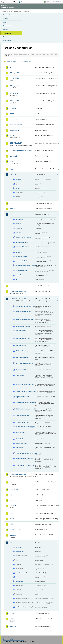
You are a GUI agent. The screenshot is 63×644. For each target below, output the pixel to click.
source (18, 188)
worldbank (14, 626)
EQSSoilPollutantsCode (23, 397)
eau (17, 560)
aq (11, 67)
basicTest (19, 548)
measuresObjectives (22, 247)
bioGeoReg (19, 219)
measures (19, 233)
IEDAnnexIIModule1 (18, 291)
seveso (13, 535)
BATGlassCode (21, 345)
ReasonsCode (20, 432)
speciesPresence (21, 271)
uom (12, 613)
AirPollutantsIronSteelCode (25, 320)
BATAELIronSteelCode (23, 339)
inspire (13, 482)
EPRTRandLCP (16, 143)
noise (12, 524)
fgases (13, 169)
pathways (19, 252)
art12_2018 (14, 78)
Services (5, 37)
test (12, 543)
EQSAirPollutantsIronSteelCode (25, 391)
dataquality (14, 130)
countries (19, 229)
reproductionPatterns (23, 261)
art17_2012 (14, 93)
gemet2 (13, 174)
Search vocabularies (12, 62)
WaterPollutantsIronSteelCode (25, 465)
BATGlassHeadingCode (23, 351)
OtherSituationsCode (23, 416)
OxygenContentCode (23, 422)
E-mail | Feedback (8, 638)
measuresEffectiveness (23, 237)
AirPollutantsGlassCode (24, 312)
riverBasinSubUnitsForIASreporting (25, 265)
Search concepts (26, 62)
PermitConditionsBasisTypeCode (25, 427)
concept (18, 180)
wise (12, 619)
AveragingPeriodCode (23, 326)
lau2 (12, 500)
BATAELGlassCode (22, 331)
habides (13, 209)
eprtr (12, 135)
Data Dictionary (17, 11)
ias (11, 214)
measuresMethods (22, 243)
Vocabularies (7, 33)
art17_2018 (14, 101)
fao (11, 161)
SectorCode (20, 439)
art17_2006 (14, 86)
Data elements (7, 26)
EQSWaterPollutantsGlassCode (25, 402)
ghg (12, 203)
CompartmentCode (22, 370)
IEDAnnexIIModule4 (18, 474)
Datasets (6, 19)
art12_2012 (14, 73)
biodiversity (15, 108)
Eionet (11, 11)
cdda (12, 114)
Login (47, 2)
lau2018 (13, 506)
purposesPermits (21, 257)
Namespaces (7, 40)
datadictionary (16, 125)
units (17, 279)
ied (11, 286)
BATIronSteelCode (22, 358)
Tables (5, 22)
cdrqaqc (18, 224)
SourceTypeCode (21, 443)
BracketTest (20, 552)
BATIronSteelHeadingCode (24, 363)
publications (15, 530)
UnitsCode (19, 448)
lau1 (12, 495)
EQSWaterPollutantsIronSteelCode (25, 409)
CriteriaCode (20, 375)
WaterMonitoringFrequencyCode (25, 453)
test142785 (19, 581)
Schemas (6, 29)
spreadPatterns (21, 275)
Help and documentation (10, 15)
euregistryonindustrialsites (21, 151)
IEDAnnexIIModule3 (18, 299)
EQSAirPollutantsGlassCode (25, 385)
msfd (12, 519)
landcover (14, 490)
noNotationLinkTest (22, 573)
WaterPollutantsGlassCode (25, 459)
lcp (11, 513)
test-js (18, 577)
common (14, 119)
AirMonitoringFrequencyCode (25, 306)
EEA (11, 2)
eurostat (13, 156)
